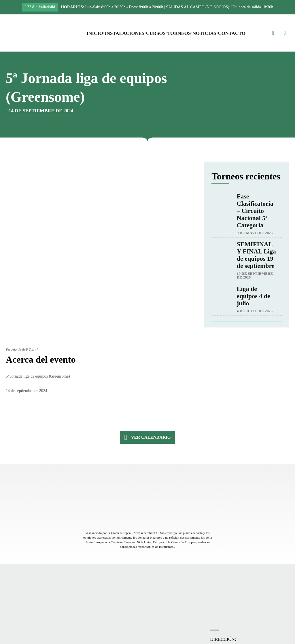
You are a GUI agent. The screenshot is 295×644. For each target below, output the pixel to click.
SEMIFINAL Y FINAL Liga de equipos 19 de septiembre (256, 255)
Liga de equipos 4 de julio (254, 296)
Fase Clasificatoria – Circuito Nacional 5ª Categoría (255, 211)
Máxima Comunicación (250, 638)
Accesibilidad (116, 638)
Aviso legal (172, 638)
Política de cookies (196, 638)
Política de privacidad (145, 638)
